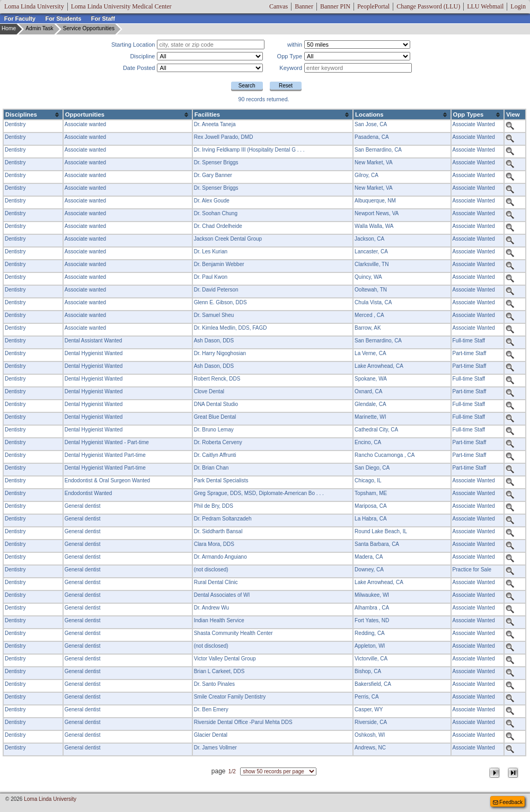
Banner (304, 6)
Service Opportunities (89, 28)
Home (9, 28)
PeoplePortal (373, 6)
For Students (63, 19)
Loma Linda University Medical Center (121, 6)
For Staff (103, 19)
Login (518, 6)
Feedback (507, 802)
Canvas (279, 6)
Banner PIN (335, 6)
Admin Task (39, 28)
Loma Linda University (34, 6)
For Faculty (20, 19)
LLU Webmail (485, 6)
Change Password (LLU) (428, 6)
